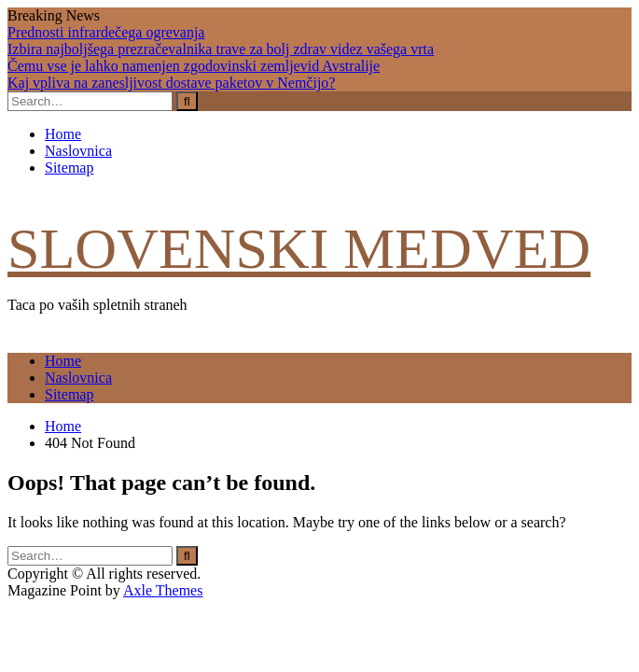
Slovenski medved (299, 248)
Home (63, 134)
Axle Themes (163, 590)
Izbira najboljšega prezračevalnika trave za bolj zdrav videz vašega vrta (221, 49)
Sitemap (69, 168)
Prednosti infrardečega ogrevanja (106, 32)
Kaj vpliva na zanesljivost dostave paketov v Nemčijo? (171, 83)
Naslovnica (78, 151)
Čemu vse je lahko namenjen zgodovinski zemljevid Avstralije (194, 66)
